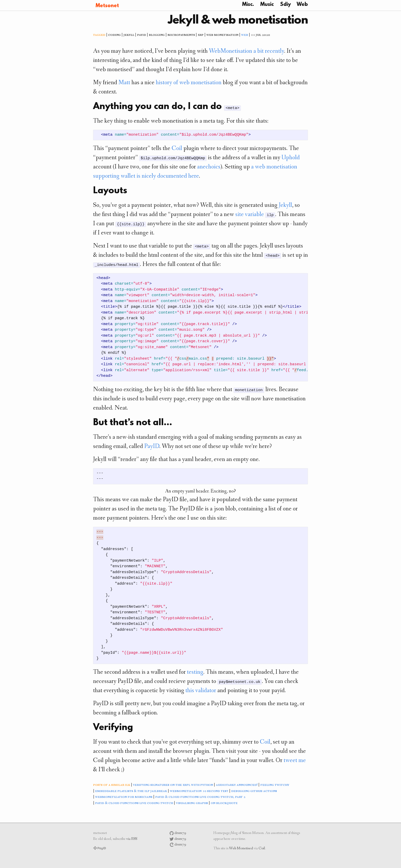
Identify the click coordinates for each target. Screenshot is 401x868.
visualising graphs (192, 803)
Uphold (291, 158)
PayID (152, 447)
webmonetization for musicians (124, 797)
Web (302, 5)
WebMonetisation (231, 51)
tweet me (295, 761)
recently (275, 51)
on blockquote (224, 803)
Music (267, 5)
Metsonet (107, 6)
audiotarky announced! (237, 785)
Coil (177, 149)
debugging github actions (254, 791)
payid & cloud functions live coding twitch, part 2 (200, 797)
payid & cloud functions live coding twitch (134, 803)
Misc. (248, 5)
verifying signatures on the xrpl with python (173, 785)
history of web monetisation (189, 83)
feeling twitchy (275, 785)
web (245, 35)
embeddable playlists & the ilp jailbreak (131, 791)
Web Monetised (241, 849)
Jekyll (285, 206)
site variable (250, 215)
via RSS (132, 839)
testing (195, 672)
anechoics (209, 167)
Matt (124, 83)
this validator (201, 691)
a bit (259, 51)
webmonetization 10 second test (199, 791)
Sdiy (285, 5)
